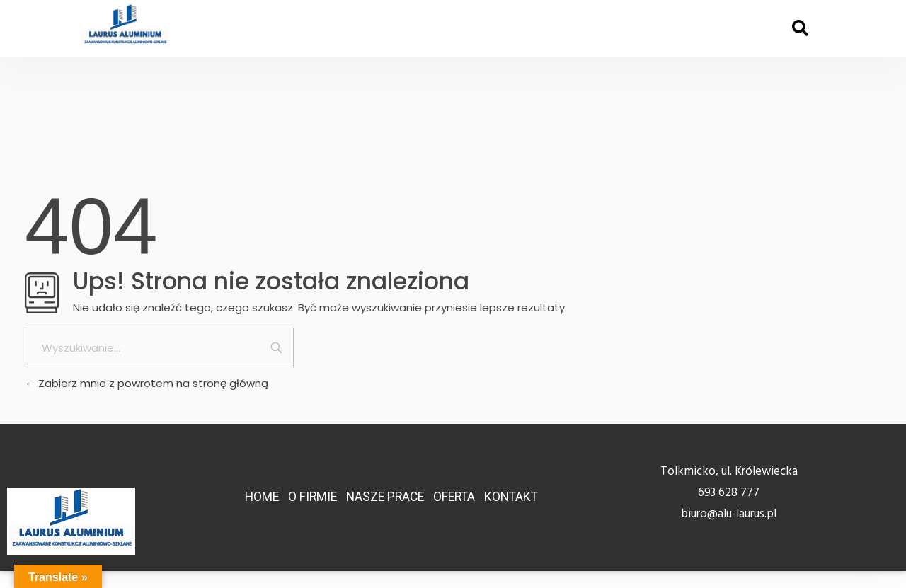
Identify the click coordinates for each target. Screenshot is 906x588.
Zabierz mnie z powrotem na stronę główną (147, 383)
